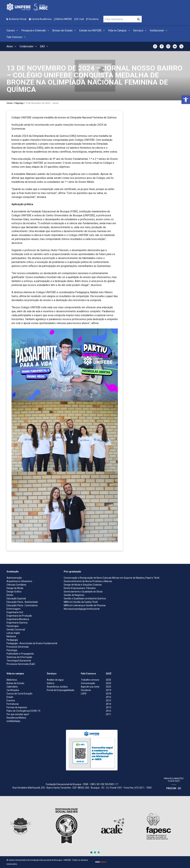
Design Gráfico (14, 592)
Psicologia (12, 650)
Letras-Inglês (13, 633)
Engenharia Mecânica (18, 619)
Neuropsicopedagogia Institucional (82, 609)
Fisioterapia (13, 626)
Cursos (13, 30)
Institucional (159, 30)
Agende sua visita (90, 687)
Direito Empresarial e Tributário (80, 588)
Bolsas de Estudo (65, 30)
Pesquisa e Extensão (36, 30)
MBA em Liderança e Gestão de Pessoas (85, 605)
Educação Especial (16, 598)
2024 (108, 683)
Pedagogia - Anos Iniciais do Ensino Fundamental (32, 643)
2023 (108, 687)
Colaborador (29, 46)
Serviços (140, 30)
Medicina (11, 636)
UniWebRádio (13, 721)
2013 (108, 707)
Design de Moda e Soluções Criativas (83, 585)
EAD (44, 46)
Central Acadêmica (40, 19)
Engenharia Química (17, 623)
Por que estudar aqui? (18, 714)
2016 (108, 697)
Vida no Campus (119, 30)
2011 (108, 714)
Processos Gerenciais (18, 647)
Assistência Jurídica (57, 687)
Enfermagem (14, 609)
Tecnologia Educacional (19, 661)
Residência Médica (16, 718)
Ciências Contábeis (16, 585)
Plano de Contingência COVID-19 (23, 711)
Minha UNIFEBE (63, 19)
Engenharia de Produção (19, 616)
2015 (108, 700)
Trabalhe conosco (90, 680)
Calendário (12, 687)
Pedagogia (12, 640)
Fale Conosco (17, 37)
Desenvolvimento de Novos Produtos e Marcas (88, 581)
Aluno (12, 46)
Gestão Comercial (16, 630)
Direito (10, 595)
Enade (10, 697)
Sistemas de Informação (19, 657)
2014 (108, 704)
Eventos (11, 700)
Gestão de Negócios (74, 595)
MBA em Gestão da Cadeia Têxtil (81, 602)
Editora (51, 683)
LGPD (84, 694)
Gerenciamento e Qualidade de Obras (83, 592)
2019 (108, 690)
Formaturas (13, 704)
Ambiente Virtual (16, 19)
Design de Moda (15, 588)
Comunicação (88, 683)
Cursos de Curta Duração (19, 694)
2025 (108, 680)
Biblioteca (12, 680)
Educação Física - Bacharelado (22, 602)
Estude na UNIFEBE (92, 30)
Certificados (13, 690)
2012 (108, 711)
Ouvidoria (92, 19)
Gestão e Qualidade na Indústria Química (85, 598)
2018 (108, 694)
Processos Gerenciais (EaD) (21, 664)
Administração (14, 578)
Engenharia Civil (15, 612)
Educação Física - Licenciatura (22, 605)
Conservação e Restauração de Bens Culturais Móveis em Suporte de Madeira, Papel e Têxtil (112, 578)
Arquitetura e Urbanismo (19, 581)
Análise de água (55, 680)
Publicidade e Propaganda (20, 654)
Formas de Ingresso (17, 707)
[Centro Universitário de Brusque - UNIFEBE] (27, 7)
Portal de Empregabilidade (61, 690)
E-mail (79, 19)
